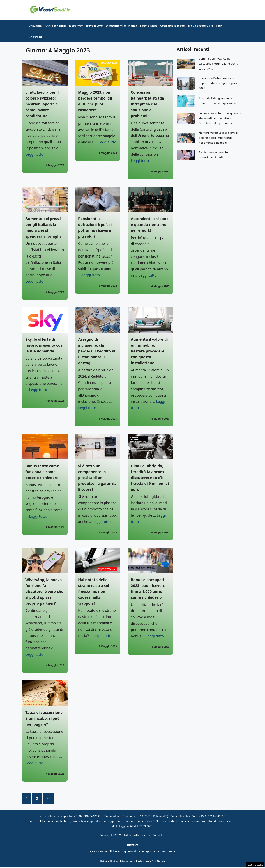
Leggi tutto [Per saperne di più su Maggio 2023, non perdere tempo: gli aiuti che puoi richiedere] (107, 142)
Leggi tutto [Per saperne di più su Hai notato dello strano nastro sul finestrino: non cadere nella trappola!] (102, 636)
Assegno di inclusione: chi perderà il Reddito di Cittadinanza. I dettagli (97, 351)
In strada (36, 37)
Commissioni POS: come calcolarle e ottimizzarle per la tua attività (218, 63)
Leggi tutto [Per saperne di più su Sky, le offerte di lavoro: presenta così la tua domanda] (38, 390)
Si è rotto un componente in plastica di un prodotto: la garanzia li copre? (97, 478)
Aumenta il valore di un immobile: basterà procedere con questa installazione (149, 351)
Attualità (36, 26)
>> (48, 798)
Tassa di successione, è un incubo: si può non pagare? (45, 718)
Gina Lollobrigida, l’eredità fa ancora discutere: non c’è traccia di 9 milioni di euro (150, 478)
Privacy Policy (109, 861)
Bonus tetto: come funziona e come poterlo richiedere (42, 472)
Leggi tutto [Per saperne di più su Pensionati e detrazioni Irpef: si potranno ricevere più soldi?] (91, 275)
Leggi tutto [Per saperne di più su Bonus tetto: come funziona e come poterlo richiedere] (38, 516)
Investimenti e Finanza (121, 26)
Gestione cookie (255, 865)
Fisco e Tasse (149, 26)
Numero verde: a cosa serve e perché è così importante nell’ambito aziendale (218, 138)
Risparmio (76, 26)
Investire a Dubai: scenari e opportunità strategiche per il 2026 (218, 83)
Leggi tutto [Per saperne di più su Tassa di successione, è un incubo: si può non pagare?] (34, 763)
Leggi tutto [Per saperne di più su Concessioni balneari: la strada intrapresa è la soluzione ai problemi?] (140, 161)
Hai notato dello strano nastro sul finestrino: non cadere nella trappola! (94, 591)
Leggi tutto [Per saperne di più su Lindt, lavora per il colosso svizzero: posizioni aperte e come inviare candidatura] (34, 154)
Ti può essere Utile (200, 26)
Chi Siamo (158, 861)
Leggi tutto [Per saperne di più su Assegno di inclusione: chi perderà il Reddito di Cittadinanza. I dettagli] (87, 408)
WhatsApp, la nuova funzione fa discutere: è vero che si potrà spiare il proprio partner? (44, 591)
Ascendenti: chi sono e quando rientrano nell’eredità (150, 224)
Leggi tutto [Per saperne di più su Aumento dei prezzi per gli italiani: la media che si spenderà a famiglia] (34, 281)
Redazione (143, 861)
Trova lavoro (94, 26)
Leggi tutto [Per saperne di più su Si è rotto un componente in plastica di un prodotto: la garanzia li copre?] (102, 522)
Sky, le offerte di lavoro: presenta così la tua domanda (44, 345)
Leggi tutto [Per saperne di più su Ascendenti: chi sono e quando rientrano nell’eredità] (148, 275)
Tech (219, 26)
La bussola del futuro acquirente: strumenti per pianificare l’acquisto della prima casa (220, 118)
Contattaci (159, 835)
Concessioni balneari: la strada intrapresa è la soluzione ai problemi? (147, 104)
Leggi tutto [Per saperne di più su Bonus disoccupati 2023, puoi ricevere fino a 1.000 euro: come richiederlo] (155, 636)
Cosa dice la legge (173, 26)
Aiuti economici (55, 26)
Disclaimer (127, 861)
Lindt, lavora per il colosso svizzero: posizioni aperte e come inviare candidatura (42, 104)
